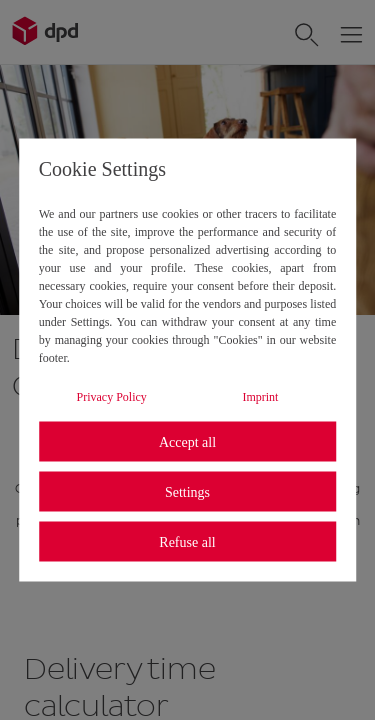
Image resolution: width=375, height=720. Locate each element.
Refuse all (187, 541)
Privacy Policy (112, 397)
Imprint (260, 397)
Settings (187, 491)
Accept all (187, 441)
